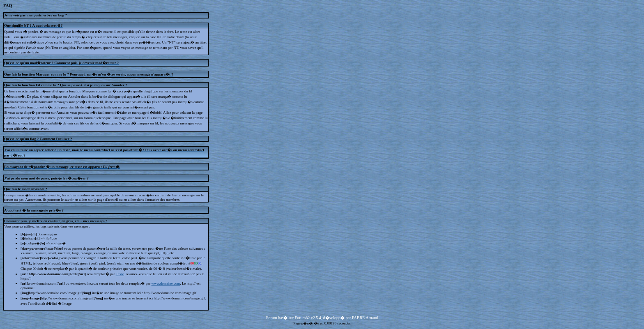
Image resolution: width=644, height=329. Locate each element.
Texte (120, 274)
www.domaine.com (166, 283)
